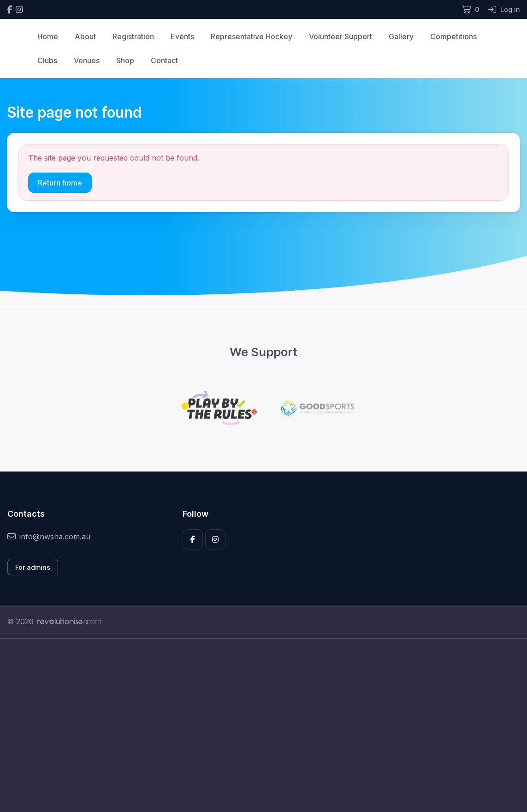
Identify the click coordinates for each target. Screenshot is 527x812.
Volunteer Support (340, 36)
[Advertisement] (263, 725)
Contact (164, 60)
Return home (60, 183)
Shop (125, 60)
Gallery (401, 36)
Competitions (453, 36)
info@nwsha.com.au (49, 537)
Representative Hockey (252, 36)
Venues (87, 60)
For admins (33, 567)
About (85, 36)
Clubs (47, 60)
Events (182, 36)
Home (48, 36)
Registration (133, 36)
